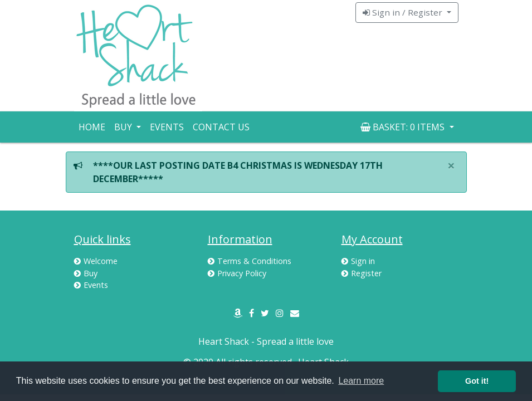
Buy (86, 273)
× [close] (451, 165)
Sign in (358, 261)
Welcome (96, 261)
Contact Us (221, 127)
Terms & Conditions (250, 261)
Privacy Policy (237, 273)
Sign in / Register (404, 12)
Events (167, 127)
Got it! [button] (477, 381)
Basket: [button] (404, 127)
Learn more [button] (361, 381)
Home (92, 127)
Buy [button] (124, 127)
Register (362, 273)
